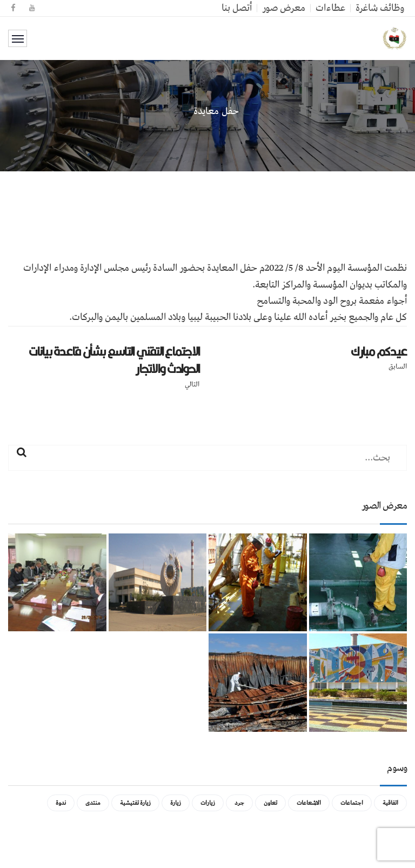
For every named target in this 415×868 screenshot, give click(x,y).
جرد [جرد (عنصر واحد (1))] (239, 803)
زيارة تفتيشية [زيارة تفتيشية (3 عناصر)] (135, 803)
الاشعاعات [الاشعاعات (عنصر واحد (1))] (309, 803)
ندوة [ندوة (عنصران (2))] (61, 803)
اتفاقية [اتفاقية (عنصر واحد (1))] (390, 803)
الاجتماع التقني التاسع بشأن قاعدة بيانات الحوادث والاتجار (114, 360)
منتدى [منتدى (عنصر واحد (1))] (93, 803)
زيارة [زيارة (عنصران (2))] (176, 803)
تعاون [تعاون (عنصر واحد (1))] (270, 803)
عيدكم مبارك (379, 351)
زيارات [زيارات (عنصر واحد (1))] (208, 803)
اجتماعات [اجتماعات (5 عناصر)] (352, 803)
